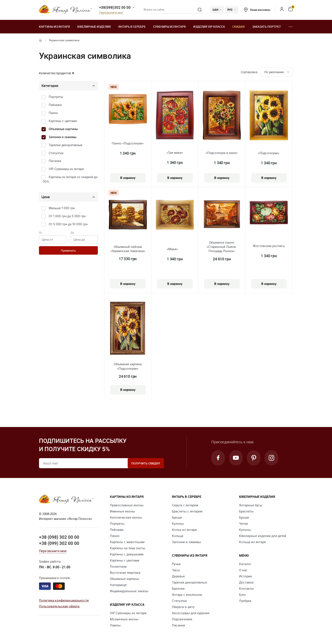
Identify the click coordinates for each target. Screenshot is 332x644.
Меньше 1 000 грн (62, 208)
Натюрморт (118, 585)
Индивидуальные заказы (129, 591)
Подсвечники (182, 619)
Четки (243, 523)
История (245, 576)
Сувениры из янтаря (169, 27)
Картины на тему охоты (128, 548)
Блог (243, 595)
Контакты (246, 588)
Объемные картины (63, 129)
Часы (176, 570)
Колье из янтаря (184, 530)
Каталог (245, 564)
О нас (243, 570)
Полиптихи (118, 566)
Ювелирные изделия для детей (263, 536)
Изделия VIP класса (209, 27)
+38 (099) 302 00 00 (59, 543)
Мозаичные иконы (124, 619)
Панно (53, 113)
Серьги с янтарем (185, 505)
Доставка (246, 582)
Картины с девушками (127, 554)
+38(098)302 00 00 (115, 7)
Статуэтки (56, 153)
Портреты (56, 97)
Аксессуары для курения (191, 613)
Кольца (178, 536)
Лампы (115, 625)
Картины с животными (127, 542)
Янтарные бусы (251, 505)
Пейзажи (55, 105)
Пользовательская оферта (59, 606)
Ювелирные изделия (94, 27)
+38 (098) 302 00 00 (59, 537)
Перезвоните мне (111, 13)
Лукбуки (245, 601)
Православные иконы (127, 505)
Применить (68, 251)
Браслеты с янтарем (187, 511)
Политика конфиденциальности (64, 600)
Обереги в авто (183, 607)
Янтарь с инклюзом (187, 595)
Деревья (178, 576)
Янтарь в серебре (132, 27)
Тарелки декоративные (66, 145)
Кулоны (178, 523)
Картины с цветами (63, 121)
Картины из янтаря (54, 27)
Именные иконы (122, 511)
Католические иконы (126, 517)
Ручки (176, 564)
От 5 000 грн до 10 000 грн (68, 224)
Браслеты (246, 511)
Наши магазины (257, 10)
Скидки (238, 27)
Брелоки (178, 588)
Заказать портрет (267, 27)
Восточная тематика (125, 573)
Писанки (55, 161)
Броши (177, 517)
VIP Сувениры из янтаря (66, 169)
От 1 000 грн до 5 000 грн (67, 216)
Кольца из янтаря (252, 542)
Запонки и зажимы (63, 137)
